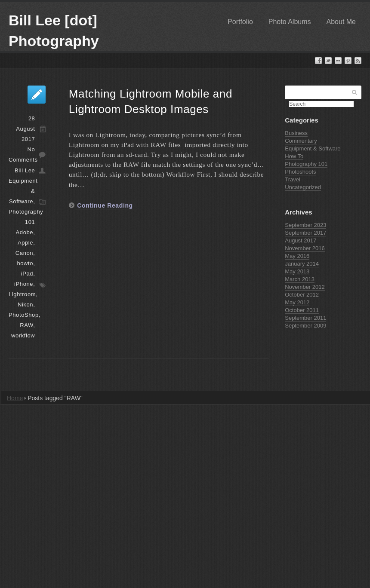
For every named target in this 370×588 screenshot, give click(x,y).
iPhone (24, 284)
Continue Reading (104, 205)
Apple (25, 243)
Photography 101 (306, 164)
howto (25, 263)
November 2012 (305, 287)
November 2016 (305, 248)
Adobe (25, 232)
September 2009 (305, 326)
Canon (24, 253)
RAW (26, 325)
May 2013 (297, 271)
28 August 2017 (25, 129)
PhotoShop (24, 315)
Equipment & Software (313, 149)
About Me (341, 22)
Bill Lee (25, 170)
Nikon (25, 305)
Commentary (301, 141)
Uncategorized (303, 187)
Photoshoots (300, 172)
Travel (293, 179)
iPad (27, 274)
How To (294, 156)
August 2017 (301, 240)
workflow (23, 335)
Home (15, 398)
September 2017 (305, 233)
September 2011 (305, 318)
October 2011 (302, 310)
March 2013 (300, 279)
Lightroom (22, 294)
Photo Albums (290, 22)
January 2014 (302, 264)
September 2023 (305, 225)
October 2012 (302, 295)
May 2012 (297, 302)
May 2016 (297, 256)
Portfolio (240, 22)
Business (296, 133)
